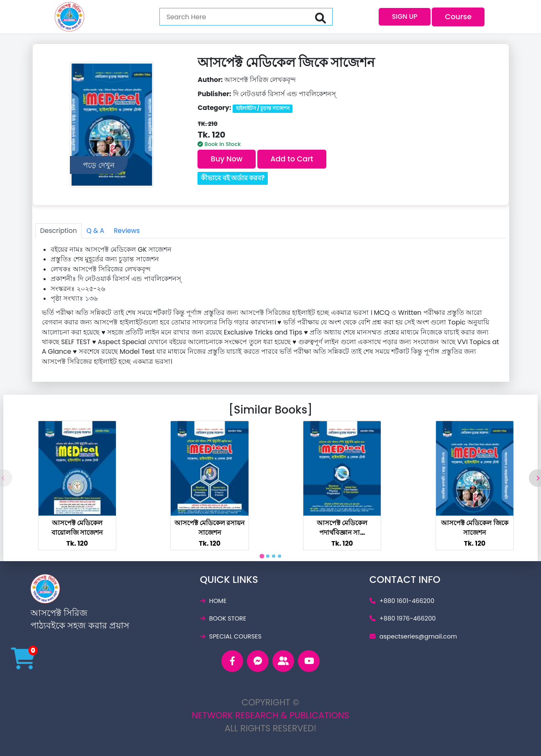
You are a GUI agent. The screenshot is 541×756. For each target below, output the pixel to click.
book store (223, 618)
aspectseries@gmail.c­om (413, 636)
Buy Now (227, 159)
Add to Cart (292, 159)
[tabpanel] (77, 485)
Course (459, 17)
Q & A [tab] (95, 231)
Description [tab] (59, 231)
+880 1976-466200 (403, 618)
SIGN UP (405, 17)
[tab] (262, 556)
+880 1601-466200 (402, 601)
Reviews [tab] (127, 231)
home (213, 601)
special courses (231, 636)
